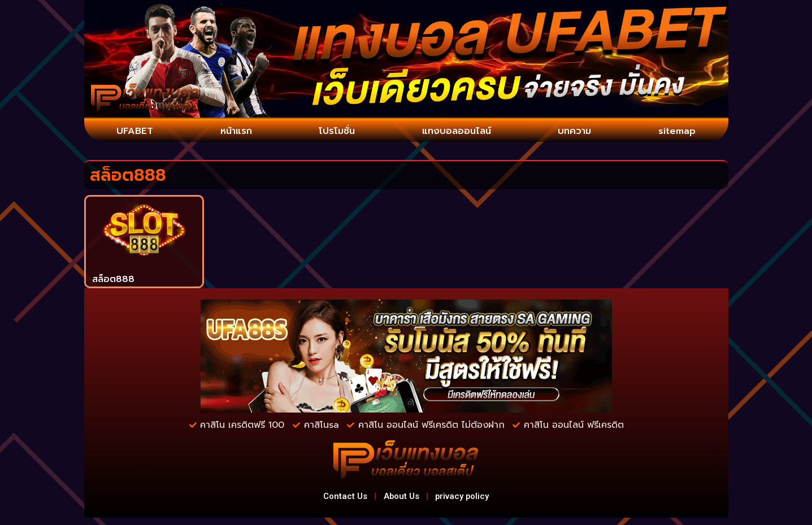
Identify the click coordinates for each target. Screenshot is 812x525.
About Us (401, 500)
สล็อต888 (113, 281)
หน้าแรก (234, 132)
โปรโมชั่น (334, 132)
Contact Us (334, 500)
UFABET (135, 132)
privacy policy (473, 500)
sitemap (676, 132)
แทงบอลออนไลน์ (455, 132)
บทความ (575, 132)
